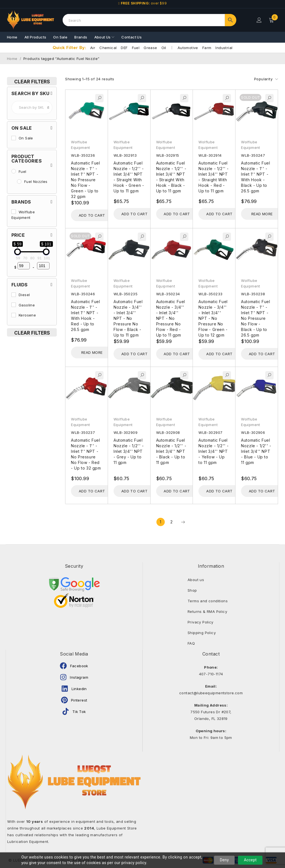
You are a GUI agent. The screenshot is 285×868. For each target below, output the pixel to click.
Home (12, 59)
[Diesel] (14, 295)
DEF (124, 48)
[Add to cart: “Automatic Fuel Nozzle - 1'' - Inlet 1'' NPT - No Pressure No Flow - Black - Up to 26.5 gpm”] (262, 354)
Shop (192, 590)
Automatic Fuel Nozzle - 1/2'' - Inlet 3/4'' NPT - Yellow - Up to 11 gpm (214, 451)
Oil (164, 48)
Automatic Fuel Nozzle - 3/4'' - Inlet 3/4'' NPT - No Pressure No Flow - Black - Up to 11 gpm (128, 318)
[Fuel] (14, 171)
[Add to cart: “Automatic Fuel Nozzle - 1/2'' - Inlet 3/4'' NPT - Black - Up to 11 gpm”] (177, 491)
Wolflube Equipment (81, 145)
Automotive (188, 48)
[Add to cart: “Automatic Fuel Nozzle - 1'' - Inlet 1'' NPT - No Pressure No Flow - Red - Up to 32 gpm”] (92, 491)
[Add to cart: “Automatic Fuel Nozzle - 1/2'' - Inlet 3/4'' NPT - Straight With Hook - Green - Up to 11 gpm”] (134, 214)
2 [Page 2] (171, 522)
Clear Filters (32, 82)
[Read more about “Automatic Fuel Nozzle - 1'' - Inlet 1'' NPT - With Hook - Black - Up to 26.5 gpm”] (262, 214)
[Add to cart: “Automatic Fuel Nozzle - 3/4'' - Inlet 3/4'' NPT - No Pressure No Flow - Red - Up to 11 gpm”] (177, 354)
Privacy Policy (201, 622)
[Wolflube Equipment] (14, 212)
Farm (207, 48)
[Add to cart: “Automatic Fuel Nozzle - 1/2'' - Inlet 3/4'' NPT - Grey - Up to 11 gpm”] (134, 491)
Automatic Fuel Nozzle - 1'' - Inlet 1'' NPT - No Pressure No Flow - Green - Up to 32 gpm (85, 180)
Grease (150, 48)
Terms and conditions (208, 601)
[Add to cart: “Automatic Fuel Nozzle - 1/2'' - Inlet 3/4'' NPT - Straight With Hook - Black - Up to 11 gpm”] (177, 214)
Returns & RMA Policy (207, 611)
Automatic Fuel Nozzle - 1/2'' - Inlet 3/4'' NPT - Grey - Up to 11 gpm (129, 451)
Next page (183, 522)
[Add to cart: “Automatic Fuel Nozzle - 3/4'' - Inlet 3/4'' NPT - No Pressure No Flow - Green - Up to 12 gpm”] (219, 354)
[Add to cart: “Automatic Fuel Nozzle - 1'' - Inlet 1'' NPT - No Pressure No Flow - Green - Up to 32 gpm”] (92, 215)
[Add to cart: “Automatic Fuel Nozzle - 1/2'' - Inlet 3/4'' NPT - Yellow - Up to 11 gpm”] (219, 491)
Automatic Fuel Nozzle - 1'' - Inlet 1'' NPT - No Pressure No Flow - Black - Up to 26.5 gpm (255, 318)
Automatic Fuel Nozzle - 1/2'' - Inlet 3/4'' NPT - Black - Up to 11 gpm (171, 451)
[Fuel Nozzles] (19, 182)
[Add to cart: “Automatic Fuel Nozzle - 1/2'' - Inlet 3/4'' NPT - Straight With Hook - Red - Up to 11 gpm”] (219, 214)
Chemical (108, 48)
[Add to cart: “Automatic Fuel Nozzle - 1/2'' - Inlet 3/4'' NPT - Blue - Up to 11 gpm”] (262, 491)
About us (196, 580)
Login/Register (259, 20)
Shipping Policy (202, 633)
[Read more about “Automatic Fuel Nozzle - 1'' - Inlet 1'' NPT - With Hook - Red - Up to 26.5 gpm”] (92, 352)
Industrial (224, 48)
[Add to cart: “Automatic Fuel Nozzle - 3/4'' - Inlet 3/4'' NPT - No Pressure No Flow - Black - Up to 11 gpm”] (134, 354)
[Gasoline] (14, 305)
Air (93, 48)
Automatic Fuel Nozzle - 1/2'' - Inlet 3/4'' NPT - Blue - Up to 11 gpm (256, 451)
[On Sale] (14, 138)
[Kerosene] (14, 315)
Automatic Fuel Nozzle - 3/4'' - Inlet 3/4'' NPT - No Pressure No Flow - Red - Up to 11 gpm (171, 318)
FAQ (191, 643)
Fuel (136, 48)
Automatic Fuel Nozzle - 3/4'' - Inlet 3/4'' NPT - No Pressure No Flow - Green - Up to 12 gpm (213, 318)
